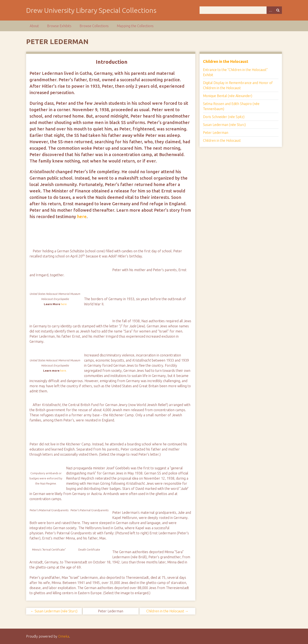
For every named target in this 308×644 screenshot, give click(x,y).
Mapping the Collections (135, 26)
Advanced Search (270, 10)
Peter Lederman (216, 133)
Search (278, 10)
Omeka (64, 636)
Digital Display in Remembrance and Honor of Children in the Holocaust (238, 85)
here (82, 216)
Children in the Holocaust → (167, 611)
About (34, 26)
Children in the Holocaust (226, 61)
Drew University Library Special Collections (91, 10)
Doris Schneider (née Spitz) (224, 117)
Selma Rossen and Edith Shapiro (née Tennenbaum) (231, 106)
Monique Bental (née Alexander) (228, 96)
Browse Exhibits (59, 26)
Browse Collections (94, 26)
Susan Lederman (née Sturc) (224, 125)
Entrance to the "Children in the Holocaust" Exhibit (235, 72)
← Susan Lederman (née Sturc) (54, 611)
